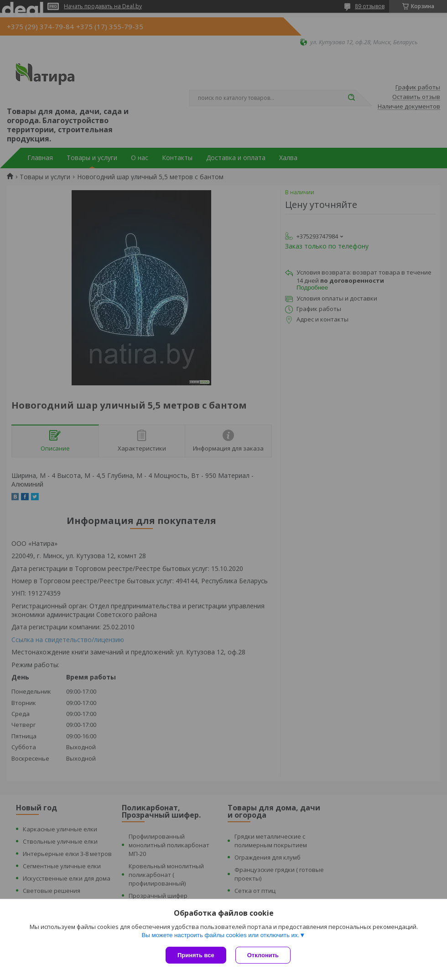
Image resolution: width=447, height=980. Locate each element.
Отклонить (263, 955)
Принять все (196, 955)
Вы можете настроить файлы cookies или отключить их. (220, 935)
